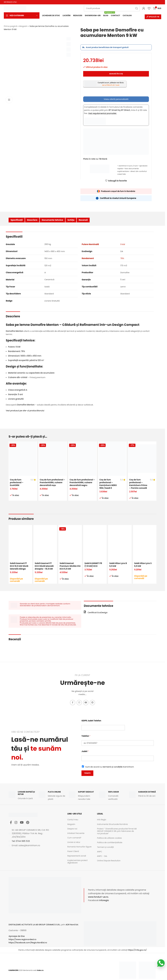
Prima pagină (10, 26)
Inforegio (104, 900)
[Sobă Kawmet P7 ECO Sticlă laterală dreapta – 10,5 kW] (45, 542)
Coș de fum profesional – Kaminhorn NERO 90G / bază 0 (108, 484)
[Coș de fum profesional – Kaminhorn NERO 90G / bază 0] (112, 459)
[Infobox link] (22, 795)
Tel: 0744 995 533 (21, 841)
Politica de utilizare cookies (109, 838)
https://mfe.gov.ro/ (137, 950)
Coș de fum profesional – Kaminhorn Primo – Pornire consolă (138, 484)
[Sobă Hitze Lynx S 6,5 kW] (145, 542)
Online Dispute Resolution (109, 861)
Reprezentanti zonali (77, 856)
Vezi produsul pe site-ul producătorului (25, 411)
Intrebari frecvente (76, 833)
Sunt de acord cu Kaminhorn (110, 767)
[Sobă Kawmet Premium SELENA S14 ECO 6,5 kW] (70, 542)
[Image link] (128, 970)
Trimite (87, 773)
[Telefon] (118, 743)
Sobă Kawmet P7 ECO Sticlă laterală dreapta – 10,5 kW (44, 566)
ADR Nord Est (72, 925)
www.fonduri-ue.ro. (98, 897)
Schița (71, 220)
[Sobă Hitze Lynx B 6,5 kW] (120, 542)
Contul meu (73, 820)
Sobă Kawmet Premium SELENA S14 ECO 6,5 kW (70, 566)
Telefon (86, 736)
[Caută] (112, 8)
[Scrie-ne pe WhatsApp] (161, 963)
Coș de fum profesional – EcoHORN (17, 482)
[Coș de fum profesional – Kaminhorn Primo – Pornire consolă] (142, 459)
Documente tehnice (52, 220)
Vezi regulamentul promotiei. (102, 113)
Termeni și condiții (105, 847)
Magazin (23, 26)
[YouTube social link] (86, 703)
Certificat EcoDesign (98, 612)
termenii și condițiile (113, 767)
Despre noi (72, 829)
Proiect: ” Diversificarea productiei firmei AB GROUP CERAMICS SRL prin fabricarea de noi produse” (117, 831)
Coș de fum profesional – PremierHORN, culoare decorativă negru (82, 482)
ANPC (100, 852)
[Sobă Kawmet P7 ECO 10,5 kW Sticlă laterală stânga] (20, 542)
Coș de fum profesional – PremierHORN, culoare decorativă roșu (52, 482)
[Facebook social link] (73, 703)
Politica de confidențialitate (110, 842)
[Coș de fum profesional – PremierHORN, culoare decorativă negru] (83, 459)
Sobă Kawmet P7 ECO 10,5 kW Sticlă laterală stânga (19, 566)
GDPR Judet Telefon (91, 721)
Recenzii (83, 220)
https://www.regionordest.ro (22, 939)
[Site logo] (15, 8)
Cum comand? (74, 838)
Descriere (32, 220)
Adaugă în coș (116, 74)
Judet (85, 751)
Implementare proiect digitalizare (77, 862)
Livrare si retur (74, 842)
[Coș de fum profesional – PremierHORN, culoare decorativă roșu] (53, 459)
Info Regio (102, 820)
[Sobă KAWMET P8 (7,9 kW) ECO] (95, 542)
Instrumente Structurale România (112, 824)
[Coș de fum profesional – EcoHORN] (23, 459)
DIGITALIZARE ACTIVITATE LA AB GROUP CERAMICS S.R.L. (35, 925)
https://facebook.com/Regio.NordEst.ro (28, 943)
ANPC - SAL (102, 856)
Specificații (17, 220)
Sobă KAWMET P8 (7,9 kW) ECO (93, 565)
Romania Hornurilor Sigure (79, 847)
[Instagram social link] (79, 703)
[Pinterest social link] (92, 703)
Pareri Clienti (73, 851)
